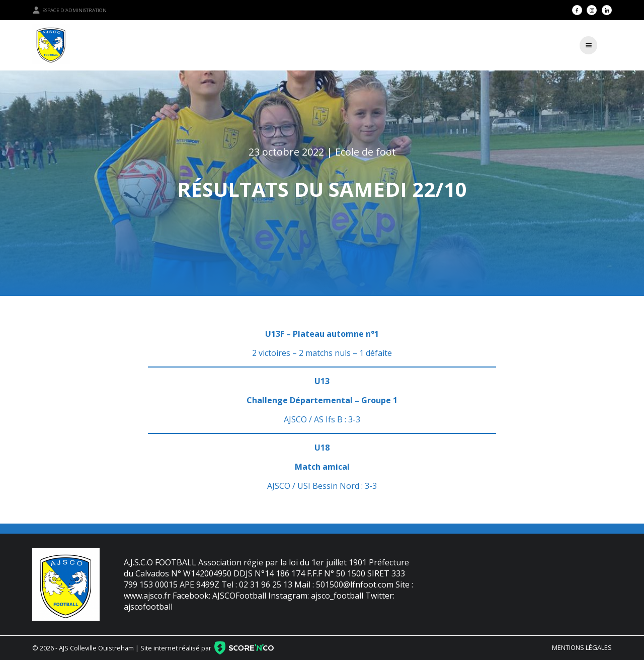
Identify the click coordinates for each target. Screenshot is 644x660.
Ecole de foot (366, 152)
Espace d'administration (69, 10)
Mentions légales (582, 647)
